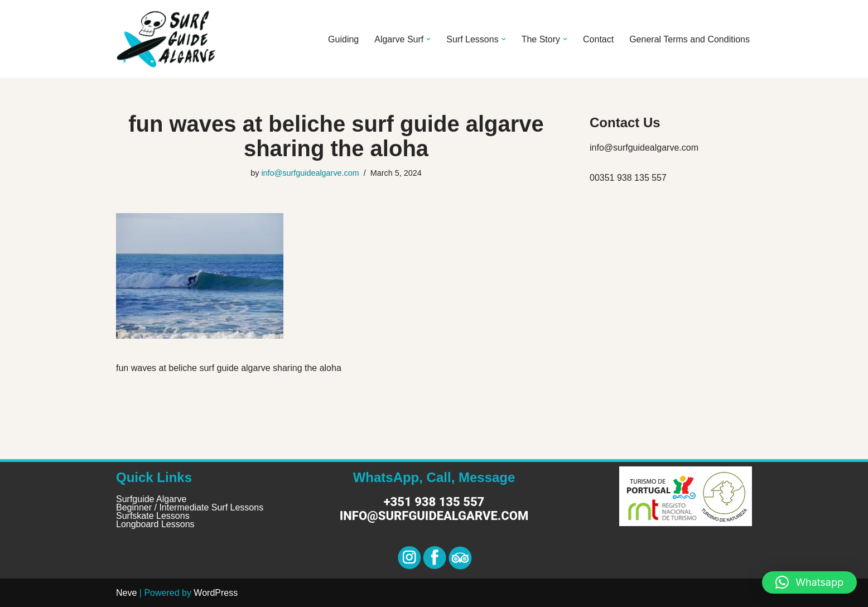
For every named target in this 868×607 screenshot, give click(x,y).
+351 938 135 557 (434, 502)
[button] (428, 39)
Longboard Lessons (155, 524)
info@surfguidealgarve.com (310, 173)
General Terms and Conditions (689, 39)
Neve (126, 593)
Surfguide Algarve (151, 499)
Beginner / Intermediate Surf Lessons (190, 507)
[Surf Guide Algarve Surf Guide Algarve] (166, 39)
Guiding (343, 39)
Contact (598, 39)
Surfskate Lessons (153, 516)
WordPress (216, 593)
